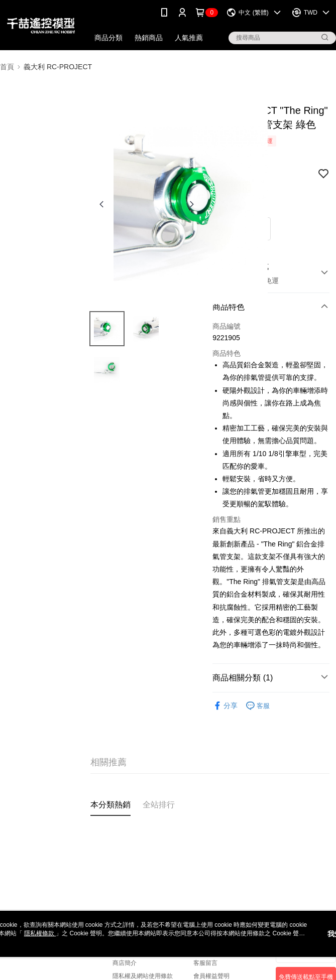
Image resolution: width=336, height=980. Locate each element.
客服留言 (205, 963)
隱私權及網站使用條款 (143, 976)
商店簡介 (125, 963)
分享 (225, 706)
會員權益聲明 (211, 976)
